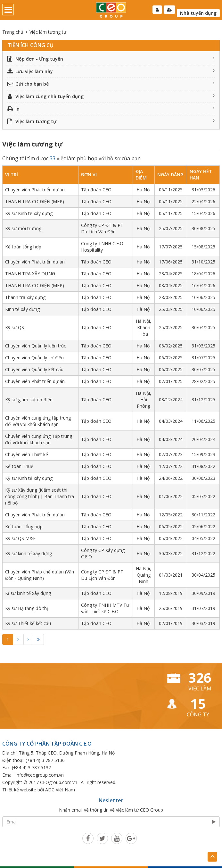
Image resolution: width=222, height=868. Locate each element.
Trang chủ (13, 32)
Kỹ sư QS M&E (20, 538)
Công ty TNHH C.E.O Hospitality (102, 247)
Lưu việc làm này (111, 71)
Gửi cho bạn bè (111, 84)
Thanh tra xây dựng (25, 297)
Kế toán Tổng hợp (24, 526)
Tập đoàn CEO (96, 190)
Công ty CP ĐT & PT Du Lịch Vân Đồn (102, 228)
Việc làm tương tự (111, 121)
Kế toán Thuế (19, 466)
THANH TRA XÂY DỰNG (30, 274)
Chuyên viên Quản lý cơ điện (34, 358)
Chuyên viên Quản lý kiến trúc (36, 346)
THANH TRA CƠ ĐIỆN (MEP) (35, 201)
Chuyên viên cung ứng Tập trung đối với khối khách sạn (39, 439)
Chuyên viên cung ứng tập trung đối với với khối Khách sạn (38, 421)
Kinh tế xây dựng (22, 309)
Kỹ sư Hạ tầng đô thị (27, 608)
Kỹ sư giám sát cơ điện (29, 400)
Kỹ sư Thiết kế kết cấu (28, 623)
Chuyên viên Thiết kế (27, 454)
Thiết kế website (19, 790)
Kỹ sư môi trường (23, 228)
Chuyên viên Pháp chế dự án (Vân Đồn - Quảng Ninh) (40, 575)
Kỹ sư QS (15, 327)
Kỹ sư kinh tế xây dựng (29, 553)
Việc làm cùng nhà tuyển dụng (111, 96)
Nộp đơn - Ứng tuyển (111, 59)
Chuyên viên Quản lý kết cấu (34, 369)
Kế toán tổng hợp (23, 247)
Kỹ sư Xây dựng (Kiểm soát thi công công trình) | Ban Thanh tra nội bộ (40, 496)
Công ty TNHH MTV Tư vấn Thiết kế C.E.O (105, 608)
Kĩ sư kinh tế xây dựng (28, 593)
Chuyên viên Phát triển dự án (35, 190)
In (111, 109)
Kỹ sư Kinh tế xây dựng (29, 213)
